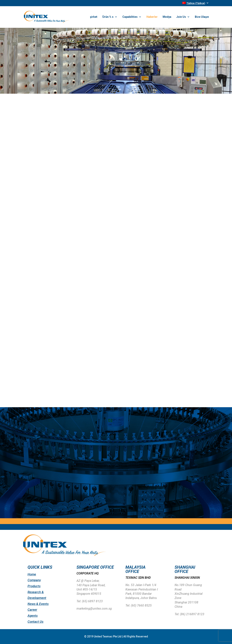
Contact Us (35, 622)
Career (32, 610)
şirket (94, 17)
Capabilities (130, 17)
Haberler (152, 17)
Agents (33, 616)
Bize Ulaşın (202, 17)
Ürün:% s (108, 17)
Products (34, 586)
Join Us (181, 17)
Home (32, 574)
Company (34, 580)
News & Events (38, 604)
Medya (167, 17)
